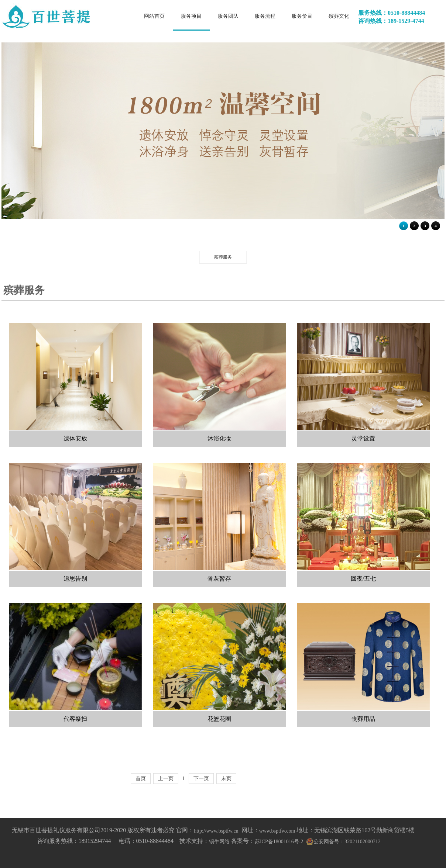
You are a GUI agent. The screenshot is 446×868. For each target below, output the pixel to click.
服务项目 (191, 16)
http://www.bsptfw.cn (216, 831)
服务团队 (228, 16)
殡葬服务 (223, 257)
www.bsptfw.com (277, 831)
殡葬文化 (339, 16)
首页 (141, 779)
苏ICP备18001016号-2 (279, 842)
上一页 (166, 779)
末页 (226, 779)
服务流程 (265, 16)
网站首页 (154, 16)
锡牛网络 (219, 842)
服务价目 (302, 16)
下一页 (201, 779)
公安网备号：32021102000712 (347, 842)
